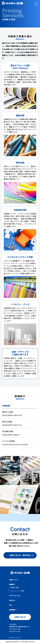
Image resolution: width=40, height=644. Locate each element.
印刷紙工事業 (15, 587)
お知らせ (12, 600)
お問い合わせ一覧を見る (20, 555)
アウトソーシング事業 (17, 591)
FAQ (11, 605)
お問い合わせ (20, 617)
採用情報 (13, 610)
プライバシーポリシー (15, 638)
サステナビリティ (15, 596)
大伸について (14, 580)
